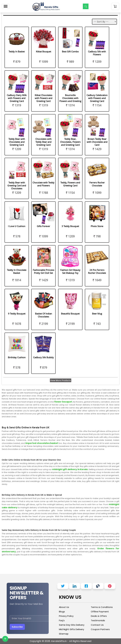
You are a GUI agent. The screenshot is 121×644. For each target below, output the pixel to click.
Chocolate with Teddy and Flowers (43, 184)
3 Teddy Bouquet (70, 226)
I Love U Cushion (17, 226)
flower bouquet (63, 402)
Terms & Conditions (102, 607)
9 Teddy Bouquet (17, 314)
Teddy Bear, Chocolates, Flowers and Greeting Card (70, 142)
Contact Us (97, 625)
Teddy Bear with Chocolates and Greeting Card (17, 142)
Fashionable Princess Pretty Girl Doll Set (44, 271)
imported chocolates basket (42, 443)
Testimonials (98, 620)
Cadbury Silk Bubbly (43, 357)
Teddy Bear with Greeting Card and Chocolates (17, 185)
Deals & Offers (99, 616)
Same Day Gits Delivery (72, 625)
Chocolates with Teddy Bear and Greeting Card (43, 142)
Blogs (62, 612)
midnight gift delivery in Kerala (70, 469)
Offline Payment (100, 612)
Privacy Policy (66, 616)
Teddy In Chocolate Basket (17, 271)
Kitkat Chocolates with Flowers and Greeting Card (44, 98)
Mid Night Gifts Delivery (71, 629)
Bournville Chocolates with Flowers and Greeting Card (70, 100)
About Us (64, 607)
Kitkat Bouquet (44, 51)
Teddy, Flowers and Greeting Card (70, 184)
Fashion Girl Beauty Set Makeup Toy (70, 271)
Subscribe (17, 627)
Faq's (62, 620)
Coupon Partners (100, 629)
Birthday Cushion (17, 357)
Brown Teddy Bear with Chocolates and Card (97, 142)
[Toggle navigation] (6, 6)
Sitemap (64, 634)
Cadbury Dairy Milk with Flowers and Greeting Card (17, 98)
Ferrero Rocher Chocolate (97, 184)
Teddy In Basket (17, 51)
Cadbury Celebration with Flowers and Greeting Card (97, 98)
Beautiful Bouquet (70, 314)
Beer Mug (97, 314)
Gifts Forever (43, 226)
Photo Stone (97, 226)
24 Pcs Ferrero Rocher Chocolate (97, 271)
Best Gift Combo (70, 51)
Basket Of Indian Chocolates (44, 315)
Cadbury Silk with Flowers (97, 53)
